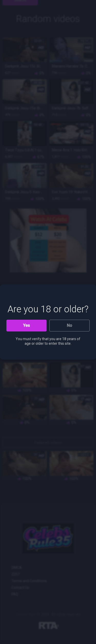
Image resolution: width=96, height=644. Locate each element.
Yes (26, 325)
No (70, 325)
